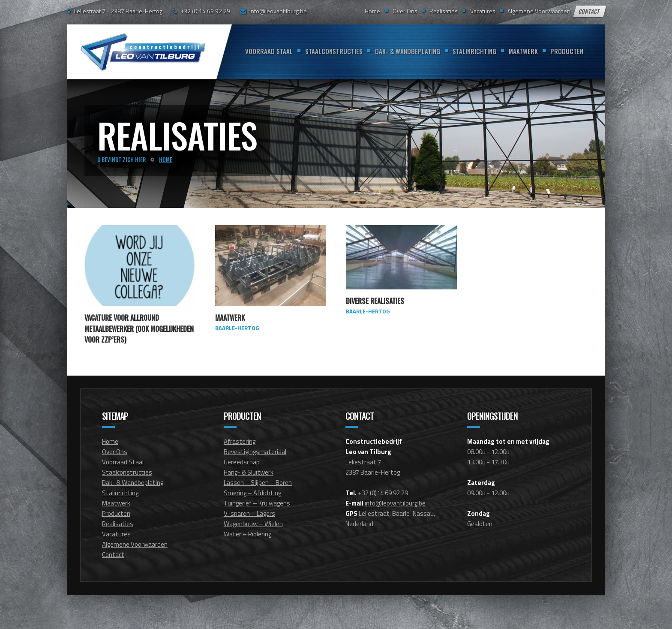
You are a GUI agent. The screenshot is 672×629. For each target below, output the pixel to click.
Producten (567, 51)
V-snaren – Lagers (249, 513)
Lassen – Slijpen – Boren (258, 483)
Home (372, 11)
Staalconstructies (334, 51)
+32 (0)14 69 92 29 (205, 11)
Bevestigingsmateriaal (255, 452)
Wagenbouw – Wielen (253, 524)
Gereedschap (242, 462)
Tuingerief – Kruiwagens (257, 503)
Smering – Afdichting (252, 493)
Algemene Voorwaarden (539, 11)
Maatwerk (523, 51)
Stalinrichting (474, 51)
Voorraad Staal (269, 51)
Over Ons (405, 11)
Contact (590, 11)
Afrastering (240, 441)
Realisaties (444, 11)
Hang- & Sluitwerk (249, 472)
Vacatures (483, 11)
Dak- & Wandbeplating (408, 51)
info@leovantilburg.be (278, 11)
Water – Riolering (247, 534)
